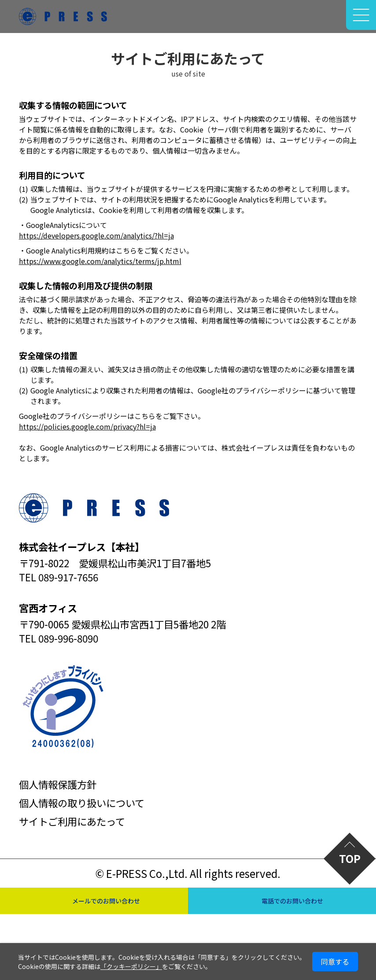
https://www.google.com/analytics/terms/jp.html (100, 261)
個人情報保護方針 (58, 784)
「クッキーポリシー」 (131, 966)
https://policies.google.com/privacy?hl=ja (87, 426)
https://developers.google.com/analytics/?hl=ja (96, 235)
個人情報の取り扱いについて (82, 803)
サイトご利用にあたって (72, 821)
